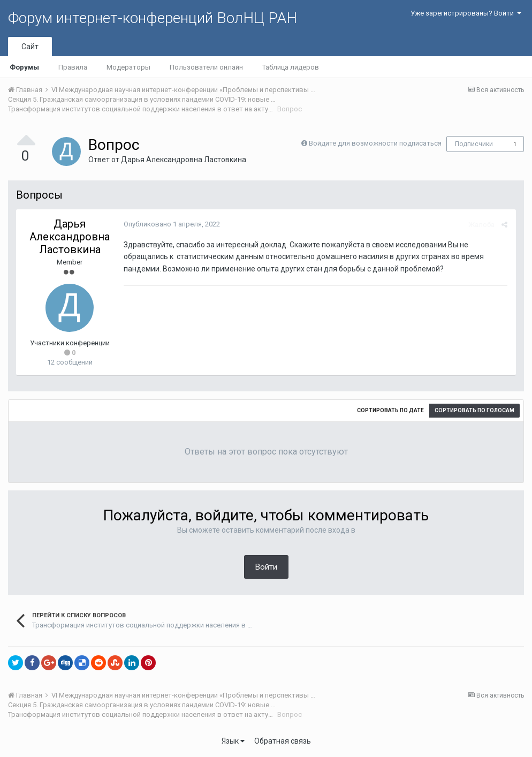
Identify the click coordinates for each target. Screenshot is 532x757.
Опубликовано (171, 224)
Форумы (24, 67)
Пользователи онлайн (206, 67)
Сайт (30, 47)
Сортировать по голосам (474, 410)
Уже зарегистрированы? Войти (466, 13)
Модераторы (128, 67)
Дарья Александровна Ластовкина (184, 160)
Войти (266, 567)
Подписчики (474, 144)
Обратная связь (283, 741)
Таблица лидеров (291, 67)
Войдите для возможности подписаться (375, 143)
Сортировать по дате (390, 410)
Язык (233, 741)
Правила (73, 67)
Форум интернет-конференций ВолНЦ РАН (153, 18)
